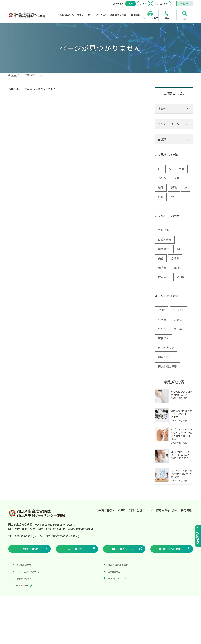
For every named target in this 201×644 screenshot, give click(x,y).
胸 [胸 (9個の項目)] (186, 187)
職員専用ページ (24, 585)
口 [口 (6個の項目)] (159, 169)
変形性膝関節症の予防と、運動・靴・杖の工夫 (182, 414)
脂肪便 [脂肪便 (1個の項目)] (162, 268)
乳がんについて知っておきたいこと (182, 393)
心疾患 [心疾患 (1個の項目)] (162, 320)
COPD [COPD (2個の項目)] (162, 310)
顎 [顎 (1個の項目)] (173, 197)
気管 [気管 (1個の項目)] (182, 169)
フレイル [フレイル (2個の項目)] (163, 230)
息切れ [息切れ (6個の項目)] (175, 258)
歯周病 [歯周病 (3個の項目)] (178, 320)
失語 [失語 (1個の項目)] (161, 258)
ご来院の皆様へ (105, 510)
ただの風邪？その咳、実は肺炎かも (180, 453)
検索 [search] (185, 18)
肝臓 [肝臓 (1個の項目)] (174, 187)
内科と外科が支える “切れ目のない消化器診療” (182, 474)
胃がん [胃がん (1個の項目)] (162, 329)
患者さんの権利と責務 (118, 565)
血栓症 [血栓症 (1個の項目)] (178, 268)
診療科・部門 (126, 510)
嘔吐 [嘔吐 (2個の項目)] (179, 249)
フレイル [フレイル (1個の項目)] (178, 310)
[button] (30, 549)
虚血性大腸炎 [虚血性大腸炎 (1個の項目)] (166, 348)
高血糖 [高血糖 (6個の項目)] (181, 277)
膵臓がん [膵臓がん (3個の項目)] (163, 338)
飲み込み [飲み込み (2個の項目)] (163, 277)
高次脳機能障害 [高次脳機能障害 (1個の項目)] (167, 366)
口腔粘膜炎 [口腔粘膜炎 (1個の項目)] (165, 240)
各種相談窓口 (114, 572)
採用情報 (186, 510)
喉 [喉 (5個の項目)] (170, 169)
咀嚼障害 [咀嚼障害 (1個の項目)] (163, 249)
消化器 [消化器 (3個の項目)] (162, 178)
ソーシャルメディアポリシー (29, 572)
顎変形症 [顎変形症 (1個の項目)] (163, 357)
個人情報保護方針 (24, 565)
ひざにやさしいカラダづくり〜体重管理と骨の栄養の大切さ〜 (182, 434)
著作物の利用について (26, 578)
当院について (145, 510)
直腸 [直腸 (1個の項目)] (177, 178)
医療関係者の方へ (167, 510)
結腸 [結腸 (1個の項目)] (161, 187)
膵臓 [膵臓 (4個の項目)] (161, 197)
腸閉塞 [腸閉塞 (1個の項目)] (178, 329)
